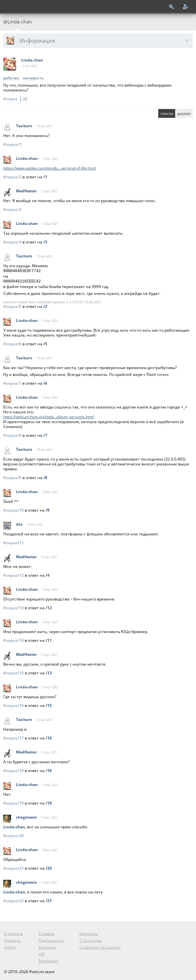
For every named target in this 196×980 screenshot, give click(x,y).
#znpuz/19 (14, 802)
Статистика (91, 939)
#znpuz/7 (12, 382)
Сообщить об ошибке (100, 946)
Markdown (48, 960)
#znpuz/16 (14, 704)
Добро (10, 946)
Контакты (89, 932)
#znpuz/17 (14, 737)
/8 (45, 476)
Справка (47, 932)
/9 (48, 509)
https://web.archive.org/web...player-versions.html (49, 415)
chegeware (26, 816)
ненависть (33, 78)
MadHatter (26, 191)
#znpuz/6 (12, 343)
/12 (49, 607)
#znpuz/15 (14, 672)
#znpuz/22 (14, 899)
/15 (49, 704)
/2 (45, 305)
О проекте (14, 932)
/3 (45, 242)
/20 (49, 867)
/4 (48, 574)
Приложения (51, 939)
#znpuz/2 (12, 177)
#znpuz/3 (12, 209)
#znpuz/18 (14, 769)
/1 (45, 177)
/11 (49, 639)
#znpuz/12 (14, 574)
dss (19, 523)
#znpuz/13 (14, 607)
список (167, 113)
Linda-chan (32, 60)
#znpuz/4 (12, 242)
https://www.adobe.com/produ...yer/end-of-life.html (49, 168)
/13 (49, 672)
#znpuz (16, 99)
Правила (12, 939)
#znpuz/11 (14, 541)
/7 (45, 434)
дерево (184, 113)
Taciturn (24, 126)
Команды (48, 946)
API (42, 953)
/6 (45, 382)
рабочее (11, 78)
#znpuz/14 (14, 639)
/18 (49, 802)
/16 (49, 737)
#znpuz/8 (12, 434)
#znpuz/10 (14, 509)
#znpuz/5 (12, 305)
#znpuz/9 (12, 476)
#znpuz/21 (14, 867)
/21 (49, 899)
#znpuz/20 (14, 834)
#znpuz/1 (12, 144)
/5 (45, 343)
